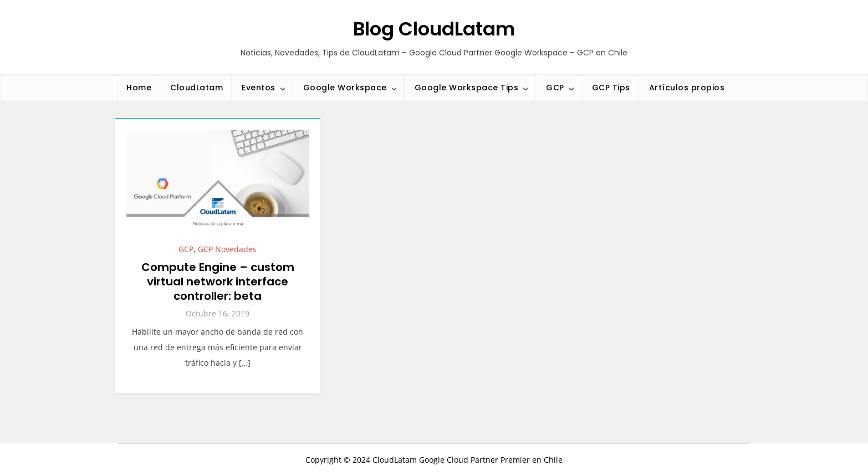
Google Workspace (345, 88)
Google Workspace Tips (467, 88)
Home (139, 88)
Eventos (259, 88)
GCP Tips (611, 88)
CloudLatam (196, 88)
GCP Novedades (227, 249)
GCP (555, 88)
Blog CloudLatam (434, 29)
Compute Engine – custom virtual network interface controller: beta (218, 281)
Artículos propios (687, 88)
